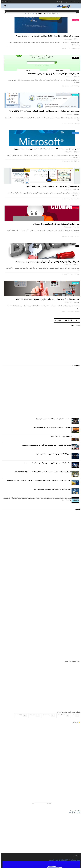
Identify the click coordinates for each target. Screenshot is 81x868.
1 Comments (35, 107)
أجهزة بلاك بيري (63, 609)
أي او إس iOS (75, 805)
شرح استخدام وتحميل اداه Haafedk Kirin (60, 330)
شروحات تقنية (75, 834)
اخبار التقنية (75, 808)
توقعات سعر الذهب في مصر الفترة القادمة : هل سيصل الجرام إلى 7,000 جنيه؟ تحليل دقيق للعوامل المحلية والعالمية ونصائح (38, 374)
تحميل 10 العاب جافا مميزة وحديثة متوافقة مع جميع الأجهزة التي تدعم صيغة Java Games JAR (46, 339)
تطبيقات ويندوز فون (73, 828)
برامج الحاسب (75, 823)
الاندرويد (76, 811)
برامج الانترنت (75, 20)
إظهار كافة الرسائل (28, 13)
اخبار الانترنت (20, 609)
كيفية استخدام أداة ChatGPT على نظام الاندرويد (64, 754)
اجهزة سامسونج (48, 609)
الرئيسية (77, 2)
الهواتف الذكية (35, 165)
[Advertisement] (40, 236)
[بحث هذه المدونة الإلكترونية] (42, 697)
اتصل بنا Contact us (73, 706)
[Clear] (32, 697)
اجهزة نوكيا (34, 609)
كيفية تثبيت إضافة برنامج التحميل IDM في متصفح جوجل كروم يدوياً (53, 312)
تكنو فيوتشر (75, 831)
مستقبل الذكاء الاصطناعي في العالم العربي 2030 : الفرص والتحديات (53, 348)
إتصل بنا (59, 2)
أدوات (76, 165)
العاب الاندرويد (75, 814)
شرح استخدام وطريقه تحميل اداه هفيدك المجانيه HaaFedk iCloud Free (52, 321)
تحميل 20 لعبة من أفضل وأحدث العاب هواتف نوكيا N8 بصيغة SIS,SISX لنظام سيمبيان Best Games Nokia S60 (42, 365)
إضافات (76, 117)
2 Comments (35, 156)
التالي (55, 213)
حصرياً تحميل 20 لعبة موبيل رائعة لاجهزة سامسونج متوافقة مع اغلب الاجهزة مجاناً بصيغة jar (47, 356)
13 (62, 213)
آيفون (75, 609)
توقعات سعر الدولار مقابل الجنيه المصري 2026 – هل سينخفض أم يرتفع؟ (52, 383)
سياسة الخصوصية (68, 2)
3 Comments (74, 59)
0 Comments (35, 59)
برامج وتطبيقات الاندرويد (72, 826)
